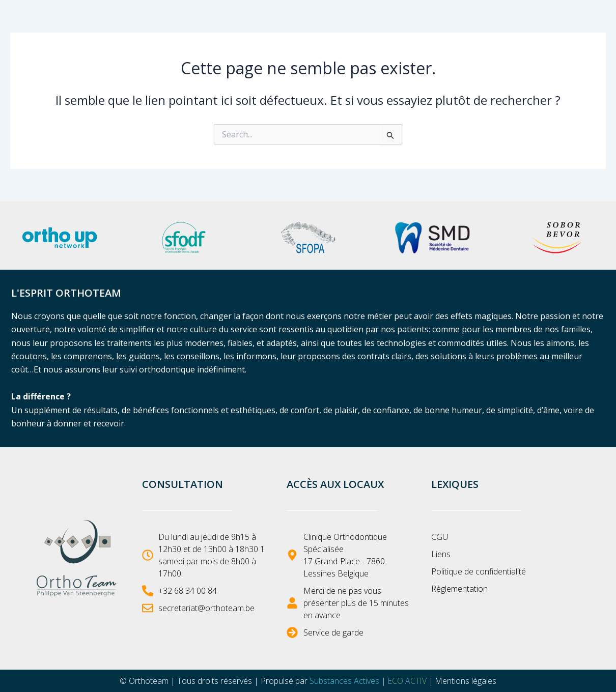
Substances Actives (344, 681)
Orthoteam (148, 681)
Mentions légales (467, 681)
